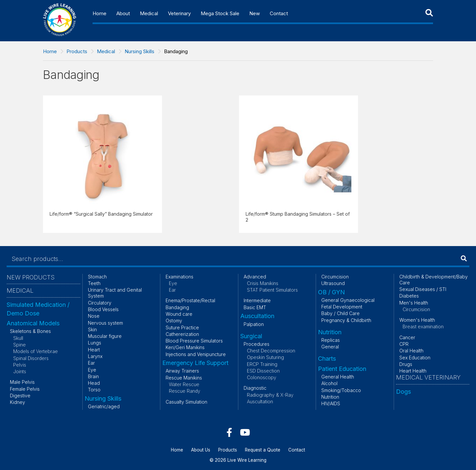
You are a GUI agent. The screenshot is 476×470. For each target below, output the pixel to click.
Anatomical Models (33, 323)
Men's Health (414, 303)
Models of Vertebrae (36, 351)
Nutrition (330, 332)
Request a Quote (263, 450)
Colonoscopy (262, 377)
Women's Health (417, 320)
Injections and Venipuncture (196, 354)
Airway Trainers (182, 371)
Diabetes (409, 296)
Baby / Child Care (340, 313)
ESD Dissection (263, 371)
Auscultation (257, 316)
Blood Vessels (103, 309)
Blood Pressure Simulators (194, 341)
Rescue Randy (185, 391)
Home (99, 13)
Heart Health (413, 371)
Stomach (97, 277)
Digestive (20, 396)
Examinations (179, 277)
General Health (338, 377)
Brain (93, 376)
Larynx (95, 356)
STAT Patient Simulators (272, 290)
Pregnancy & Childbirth (346, 320)
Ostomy (174, 321)
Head (94, 383)
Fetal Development (342, 307)
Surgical (251, 336)
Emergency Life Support (195, 363)
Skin (92, 329)
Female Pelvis (25, 389)
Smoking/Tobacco (341, 390)
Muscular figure (105, 336)
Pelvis (20, 365)
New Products (31, 277)
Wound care (179, 314)
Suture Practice (182, 327)
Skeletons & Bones (30, 331)
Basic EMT (255, 307)
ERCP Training (262, 364)
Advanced (255, 277)
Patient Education (342, 369)
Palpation (254, 324)
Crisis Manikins (263, 283)
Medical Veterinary (428, 377)
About (123, 13)
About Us (201, 450)
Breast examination (423, 326)
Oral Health (411, 351)
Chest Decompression (271, 351)
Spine (20, 345)
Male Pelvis (22, 382)
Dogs (403, 392)
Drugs (406, 364)
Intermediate (257, 300)
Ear (91, 363)
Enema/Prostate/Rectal (190, 300)
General (330, 347)
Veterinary (179, 13)
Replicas (331, 340)
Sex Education (415, 358)
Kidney (18, 402)
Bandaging (177, 307)
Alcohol (329, 383)
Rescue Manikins (184, 378)
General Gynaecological (348, 300)
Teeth (94, 283)
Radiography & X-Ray (270, 395)
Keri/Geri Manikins (185, 347)
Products (77, 51)
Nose (94, 316)
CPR (404, 344)
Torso (94, 390)
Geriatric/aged (104, 406)
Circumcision (335, 277)
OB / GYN (331, 292)
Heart (94, 350)
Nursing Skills (139, 51)
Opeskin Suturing (265, 357)
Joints (20, 371)
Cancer (407, 337)
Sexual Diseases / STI (423, 289)
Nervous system (105, 323)
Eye (92, 370)
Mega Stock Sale (220, 13)
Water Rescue (184, 384)
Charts (327, 359)
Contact (279, 13)
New (255, 13)
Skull (18, 338)
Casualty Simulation (186, 402)
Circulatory (100, 303)
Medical (149, 13)
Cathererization (182, 334)
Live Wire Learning (247, 460)
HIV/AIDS (331, 403)
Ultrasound (333, 283)
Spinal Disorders (31, 358)
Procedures (257, 344)
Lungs (95, 343)
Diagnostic (255, 388)
